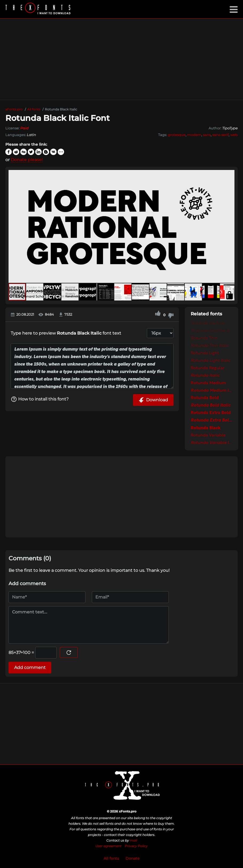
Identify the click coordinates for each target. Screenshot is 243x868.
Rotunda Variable (208, 435)
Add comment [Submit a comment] (30, 667)
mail (133, 840)
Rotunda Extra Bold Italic (211, 421)
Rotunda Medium (208, 383)
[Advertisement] (121, 59)
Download (153, 400)
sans (207, 135)
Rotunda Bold (205, 398)
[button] (230, 227)
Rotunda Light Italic (211, 361)
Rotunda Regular (208, 368)
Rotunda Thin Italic (210, 346)
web (234, 135)
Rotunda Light (205, 353)
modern (194, 135)
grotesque (177, 135)
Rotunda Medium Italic (211, 391)
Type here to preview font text (66, 333)
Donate (132, 858)
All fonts (111, 858)
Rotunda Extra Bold (211, 413)
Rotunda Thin (204, 338)
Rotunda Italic (205, 376)
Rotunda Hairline (208, 323)
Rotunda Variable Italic (211, 443)
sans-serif (220, 135)
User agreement (108, 846)
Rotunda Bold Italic (211, 406)
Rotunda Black (206, 428)
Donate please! (27, 160)
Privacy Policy (136, 846)
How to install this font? (40, 399)
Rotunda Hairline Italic (211, 331)
